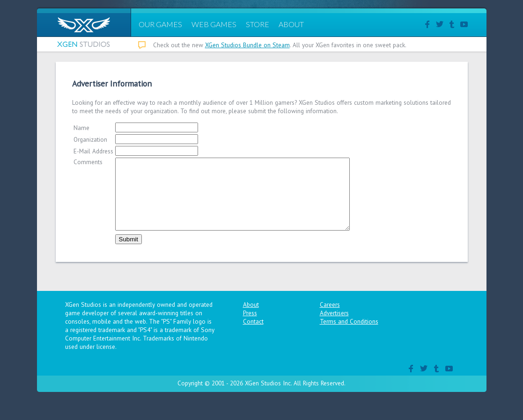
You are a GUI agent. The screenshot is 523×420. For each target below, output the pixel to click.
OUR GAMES (160, 24)
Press (250, 327)
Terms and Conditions (349, 335)
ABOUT (291, 24)
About (251, 319)
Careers (330, 319)
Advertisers (334, 327)
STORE (258, 24)
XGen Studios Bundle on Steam (247, 45)
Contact (253, 335)
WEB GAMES (214, 24)
